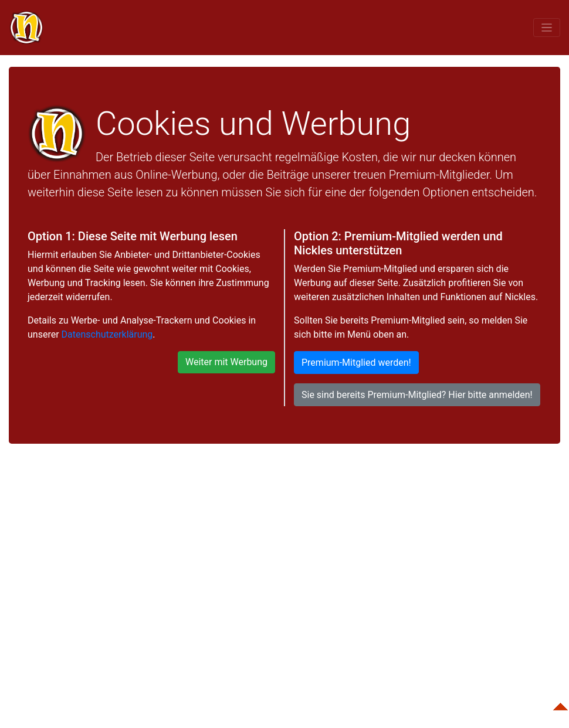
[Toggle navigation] (547, 27)
